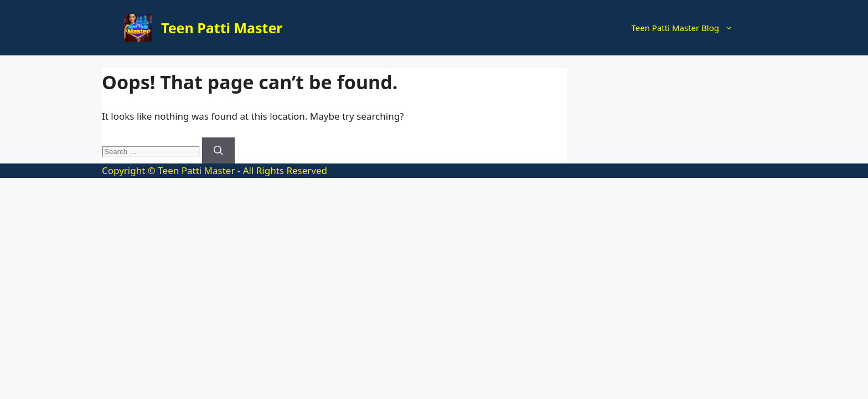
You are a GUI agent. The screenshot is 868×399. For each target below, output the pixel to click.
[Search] (218, 151)
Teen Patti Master (222, 28)
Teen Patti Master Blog (688, 28)
